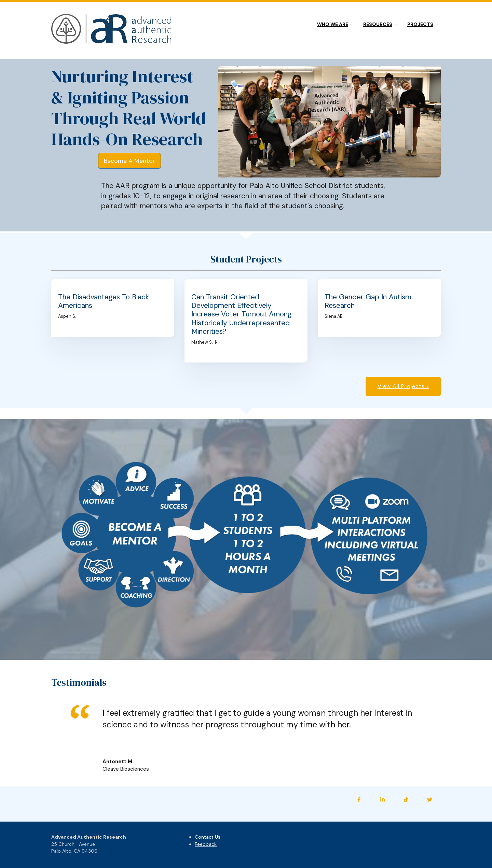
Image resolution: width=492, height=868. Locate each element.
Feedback (206, 844)
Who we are (333, 24)
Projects (420, 24)
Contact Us (208, 837)
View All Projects (402, 386)
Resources (378, 24)
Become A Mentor (129, 161)
